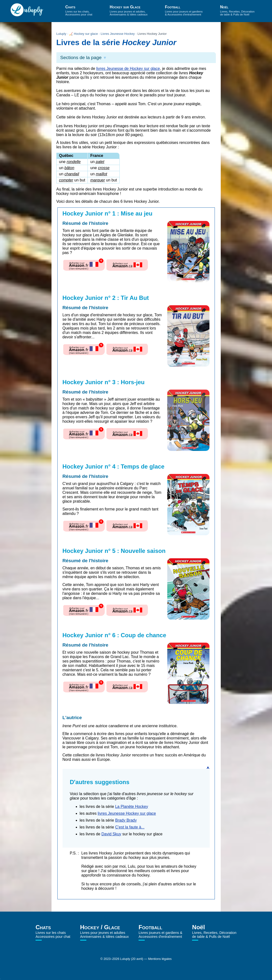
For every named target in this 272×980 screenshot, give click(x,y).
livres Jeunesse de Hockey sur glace (128, 69)
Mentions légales (160, 959)
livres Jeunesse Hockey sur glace (127, 813)
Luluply (61, 34)
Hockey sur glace (86, 34)
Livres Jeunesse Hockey (118, 34)
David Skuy (111, 834)
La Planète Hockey (131, 807)
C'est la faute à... (130, 827)
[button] (136, 58)
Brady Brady (126, 820)
